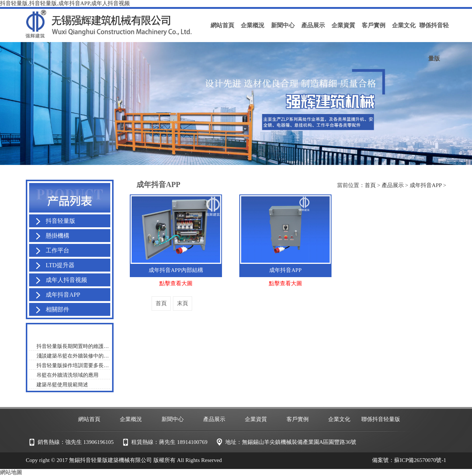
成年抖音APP (426, 185)
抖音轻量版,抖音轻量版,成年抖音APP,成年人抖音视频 (65, 3)
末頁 (183, 303)
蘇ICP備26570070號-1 (420, 460)
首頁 (370, 185)
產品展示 (393, 185)
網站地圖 (11, 472)
